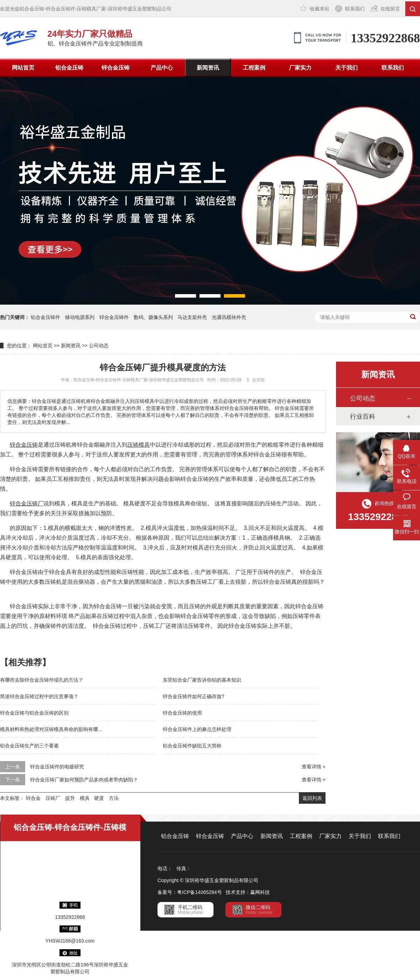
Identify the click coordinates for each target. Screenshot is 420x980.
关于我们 (346, 68)
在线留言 (390, 9)
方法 (114, 798)
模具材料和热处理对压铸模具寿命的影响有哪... (51, 729)
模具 (85, 798)
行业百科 (363, 417)
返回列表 (312, 798)
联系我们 (355, 9)
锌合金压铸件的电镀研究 (57, 767)
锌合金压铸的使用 (182, 713)
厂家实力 (300, 68)
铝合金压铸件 (45, 317)
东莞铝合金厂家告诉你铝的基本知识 (202, 680)
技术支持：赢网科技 (248, 892)
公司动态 (99, 346)
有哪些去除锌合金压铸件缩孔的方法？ (42, 680)
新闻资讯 (208, 68)
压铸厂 (53, 798)
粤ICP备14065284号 (199, 892)
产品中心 (162, 68)
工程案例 (254, 68)
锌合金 (33, 798)
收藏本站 (320, 9)
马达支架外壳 (192, 317)
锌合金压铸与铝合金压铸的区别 (34, 713)
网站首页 (23, 68)
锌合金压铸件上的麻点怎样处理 (197, 729)
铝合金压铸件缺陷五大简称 (192, 746)
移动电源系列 (80, 317)
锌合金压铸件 (114, 317)
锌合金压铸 (115, 68)
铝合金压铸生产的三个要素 (29, 746)
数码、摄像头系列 (153, 317)
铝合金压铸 (69, 68)
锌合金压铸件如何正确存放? (194, 696)
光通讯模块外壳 (229, 317)
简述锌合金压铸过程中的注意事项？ (39, 696)
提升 (70, 798)
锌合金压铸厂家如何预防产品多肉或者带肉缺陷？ (84, 780)
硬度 (99, 798)
